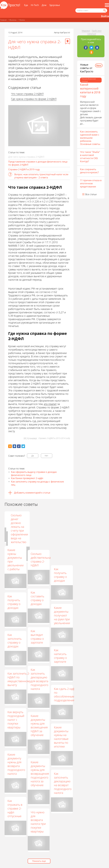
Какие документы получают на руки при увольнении (62, 615)
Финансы (13, 20)
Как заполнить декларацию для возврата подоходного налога (39, 679)
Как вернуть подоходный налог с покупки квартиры (16, 720)
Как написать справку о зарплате (60, 656)
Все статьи (91, 194)
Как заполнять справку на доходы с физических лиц (37, 483)
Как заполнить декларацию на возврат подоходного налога (63, 783)
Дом (44, 5)
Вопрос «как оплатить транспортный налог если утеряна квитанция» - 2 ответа (41, 176)
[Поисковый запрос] (91, 10)
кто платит (50, 404)
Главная (3, 20)
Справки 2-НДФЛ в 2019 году (24, 169)
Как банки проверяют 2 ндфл (27, 478)
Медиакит (86, 31)
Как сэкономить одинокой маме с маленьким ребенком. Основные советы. (90, 138)
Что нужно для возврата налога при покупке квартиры (38, 822)
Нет (46, 456)
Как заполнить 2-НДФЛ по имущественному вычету (19, 679)
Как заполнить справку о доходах (15, 641)
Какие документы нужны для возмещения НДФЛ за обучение (39, 725)
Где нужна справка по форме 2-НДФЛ (34, 99)
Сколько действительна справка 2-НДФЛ (41, 559)
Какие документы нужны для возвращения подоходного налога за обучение (40, 774)
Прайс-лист (97, 31)
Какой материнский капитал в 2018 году (90, 90)
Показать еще (39, 861)
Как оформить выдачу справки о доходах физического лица (34, 474)
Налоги (22, 20)
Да (33, 456)
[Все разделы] (107, 5)
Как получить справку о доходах (60, 575)
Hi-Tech (35, 5)
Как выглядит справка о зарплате (37, 637)
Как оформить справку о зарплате (37, 521)
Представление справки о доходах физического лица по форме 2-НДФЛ (38, 163)
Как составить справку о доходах (37, 598)
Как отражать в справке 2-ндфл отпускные (15, 808)
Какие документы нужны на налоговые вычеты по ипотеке (61, 737)
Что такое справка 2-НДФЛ (27, 94)
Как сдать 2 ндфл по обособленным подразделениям (65, 694)
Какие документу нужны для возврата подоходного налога (16, 764)
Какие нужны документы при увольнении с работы (16, 559)
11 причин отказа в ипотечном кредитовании (91, 183)
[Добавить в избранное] (68, 41)
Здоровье (55, 5)
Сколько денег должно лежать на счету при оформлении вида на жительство (63, 529)
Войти (105, 16)
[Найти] (104, 10)
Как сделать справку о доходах (15, 519)
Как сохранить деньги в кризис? (89, 171)
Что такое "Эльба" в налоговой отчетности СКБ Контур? (90, 157)
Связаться (92, 34)
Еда (26, 5)
